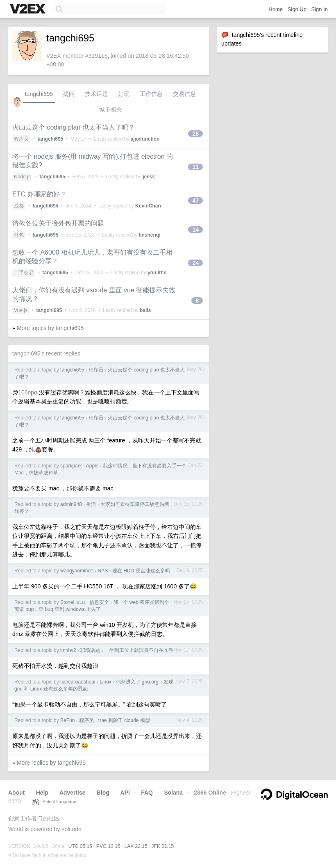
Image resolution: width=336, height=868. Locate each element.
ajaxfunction (145, 139)
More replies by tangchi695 (51, 763)
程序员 (21, 139)
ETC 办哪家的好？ (39, 194)
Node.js (22, 177)
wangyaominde (77, 571)
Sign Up (297, 9)
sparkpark (71, 466)
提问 (69, 94)
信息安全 (99, 602)
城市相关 (111, 109)
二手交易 (24, 273)
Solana (173, 793)
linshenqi (150, 235)
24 (195, 263)
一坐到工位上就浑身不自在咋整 (139, 650)
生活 (91, 504)
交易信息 (184, 94)
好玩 (124, 94)
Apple (92, 466)
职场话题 (90, 650)
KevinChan (148, 206)
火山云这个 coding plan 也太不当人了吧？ (74, 127)
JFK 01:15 (163, 846)
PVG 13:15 (108, 846)
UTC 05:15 (80, 846)
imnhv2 (68, 650)
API (125, 793)
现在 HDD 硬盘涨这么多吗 (141, 571)
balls (145, 310)
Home (276, 9)
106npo (28, 392)
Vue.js (21, 310)
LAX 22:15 (136, 846)
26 (195, 134)
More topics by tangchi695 (50, 328)
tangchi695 (39, 94)
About (16, 793)
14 (195, 230)
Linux (106, 682)
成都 (19, 206)
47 (195, 200)
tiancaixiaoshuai (78, 682)
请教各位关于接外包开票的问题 (58, 223)
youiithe (157, 273)
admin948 (71, 504)
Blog (103, 793)
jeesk (149, 177)
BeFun (67, 720)
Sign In (320, 9)
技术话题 (96, 94)
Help (42, 793)
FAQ (147, 793)
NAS (103, 571)
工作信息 (151, 94)
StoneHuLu (73, 602)
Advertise (73, 793)
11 (195, 167)
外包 (19, 235)
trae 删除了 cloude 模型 (124, 720)
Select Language (54, 802)
